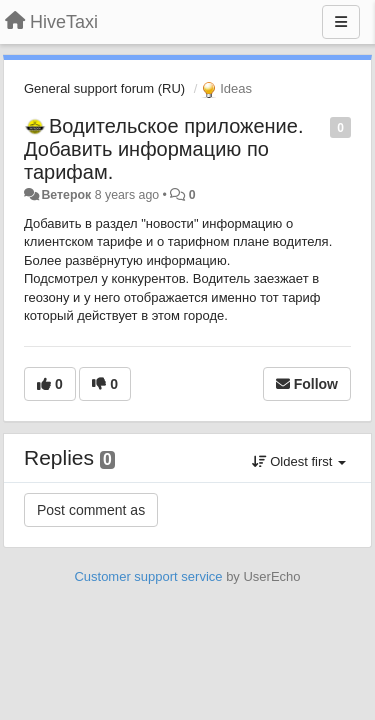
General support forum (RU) (104, 88)
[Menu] (341, 22)
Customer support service (148, 576)
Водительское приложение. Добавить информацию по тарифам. (163, 149)
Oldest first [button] (299, 461)
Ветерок (66, 195)
